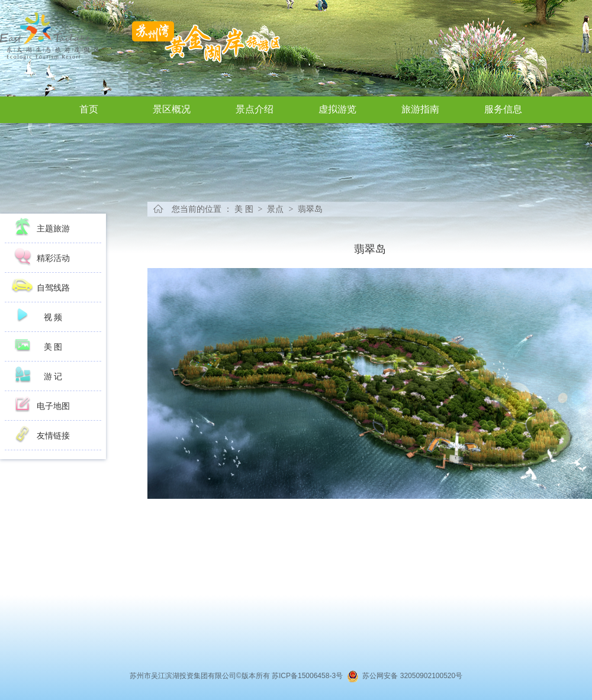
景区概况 (172, 109)
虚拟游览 (337, 109)
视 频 (53, 317)
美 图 (53, 347)
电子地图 (53, 406)
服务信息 (503, 109)
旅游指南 (420, 109)
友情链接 (53, 436)
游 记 (53, 376)
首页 (89, 109)
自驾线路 (53, 288)
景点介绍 (255, 109)
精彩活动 (53, 258)
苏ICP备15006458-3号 (309, 676)
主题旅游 (53, 228)
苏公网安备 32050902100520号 (411, 676)
